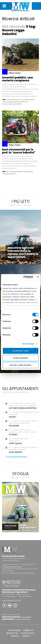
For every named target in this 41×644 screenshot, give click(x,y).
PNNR (22, 102)
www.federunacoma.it (12, 600)
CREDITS (26, 636)
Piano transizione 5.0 (14, 100)
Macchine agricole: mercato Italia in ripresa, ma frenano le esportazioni (23, 252)
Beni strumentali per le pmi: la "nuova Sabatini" (19, 151)
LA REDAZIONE (14, 630)
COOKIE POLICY (28, 633)
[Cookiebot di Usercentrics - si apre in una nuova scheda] (24, 277)
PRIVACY (15, 636)
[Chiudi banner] (38, 277)
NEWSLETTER (12, 633)
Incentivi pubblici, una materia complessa (17, 79)
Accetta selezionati (20, 358)
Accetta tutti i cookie (20, 351)
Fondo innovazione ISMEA (12, 104)
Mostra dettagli (28, 344)
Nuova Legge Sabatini (11, 102)
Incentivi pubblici (28, 100)
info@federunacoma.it (12, 567)
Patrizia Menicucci (10, 174)
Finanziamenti (28, 172)
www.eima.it (26, 617)
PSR (26, 102)
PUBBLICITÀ (28, 630)
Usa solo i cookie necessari (21, 365)
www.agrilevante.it (22, 619)
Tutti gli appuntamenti (16, 457)
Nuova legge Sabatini (14, 172)
